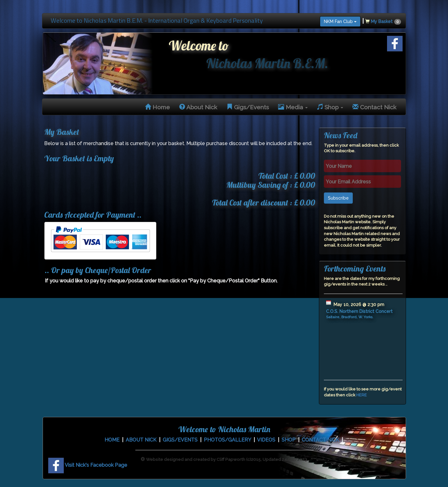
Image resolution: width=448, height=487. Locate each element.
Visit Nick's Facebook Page (88, 465)
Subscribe (338, 198)
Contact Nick (374, 107)
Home (157, 107)
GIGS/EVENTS (180, 440)
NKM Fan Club (340, 21)
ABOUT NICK (141, 440)
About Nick (198, 107)
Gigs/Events (248, 107)
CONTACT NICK (320, 440)
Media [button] (293, 107)
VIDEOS (266, 440)
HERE (362, 395)
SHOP (289, 440)
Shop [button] (330, 107)
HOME (112, 440)
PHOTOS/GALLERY (227, 440)
